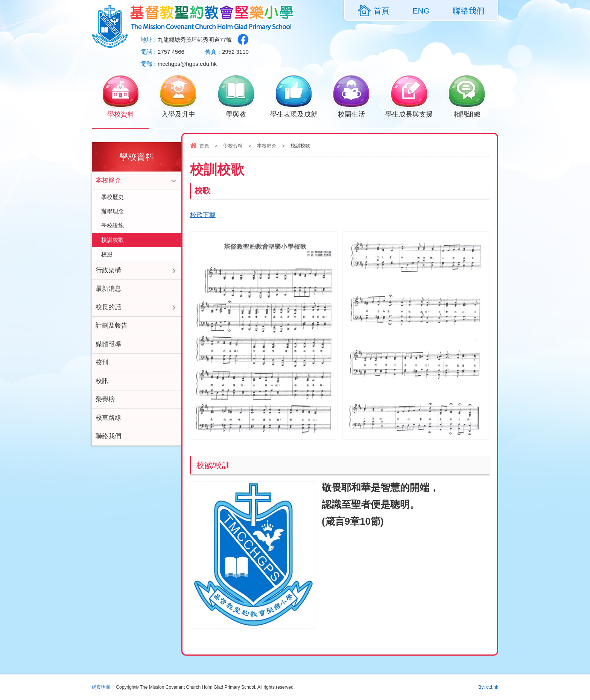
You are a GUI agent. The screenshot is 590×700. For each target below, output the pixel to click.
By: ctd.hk (488, 687)
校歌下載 (203, 215)
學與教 (236, 114)
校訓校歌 (113, 240)
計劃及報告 (112, 326)
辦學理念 (113, 211)
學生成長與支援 (409, 114)
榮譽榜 (105, 399)
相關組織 (467, 114)
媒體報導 (108, 344)
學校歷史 (113, 197)
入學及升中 (178, 114)
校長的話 (108, 307)
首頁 (204, 146)
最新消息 (108, 289)
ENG (421, 11)
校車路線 (108, 418)
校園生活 (351, 114)
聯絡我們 (468, 11)
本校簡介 (267, 146)
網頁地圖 (101, 687)
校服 (107, 254)
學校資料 (121, 114)
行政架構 (108, 270)
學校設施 (113, 225)
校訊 (102, 381)
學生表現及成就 (294, 114)
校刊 (102, 362)
